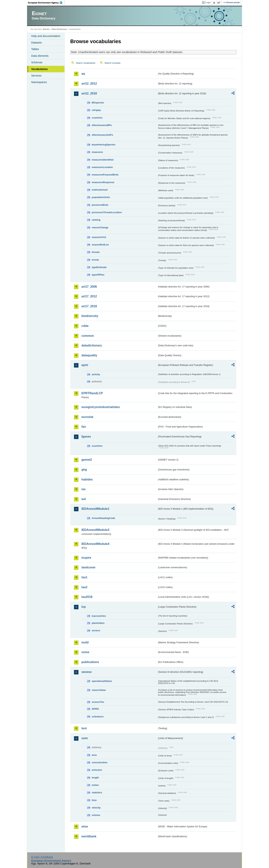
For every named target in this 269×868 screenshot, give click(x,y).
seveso (86, 672)
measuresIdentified (103, 160)
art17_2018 (89, 306)
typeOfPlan (98, 275)
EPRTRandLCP (92, 393)
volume (96, 815)
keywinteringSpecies (104, 145)
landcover (89, 567)
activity (96, 374)
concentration (100, 762)
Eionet (46, 29)
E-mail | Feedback (42, 857)
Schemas (37, 62)
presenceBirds (100, 205)
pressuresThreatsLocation (107, 212)
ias (84, 489)
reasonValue (99, 690)
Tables (35, 49)
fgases (86, 437)
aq (83, 74)
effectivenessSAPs (102, 135)
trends (95, 260)
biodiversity (90, 316)
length (95, 778)
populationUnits (101, 197)
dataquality (89, 355)
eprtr (85, 365)
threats (96, 252)
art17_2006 (89, 287)
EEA (47, 3)
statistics (97, 792)
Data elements (40, 56)
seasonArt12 (99, 237)
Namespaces (39, 82)
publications (90, 662)
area (94, 755)
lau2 (84, 587)
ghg (84, 470)
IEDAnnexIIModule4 (95, 544)
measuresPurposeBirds (105, 175)
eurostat (87, 417)
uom (85, 738)
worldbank (89, 836)
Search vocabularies (86, 63)
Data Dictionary (59, 29)
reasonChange (100, 227)
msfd (85, 642)
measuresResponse (103, 182)
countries (97, 118)
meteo (95, 785)
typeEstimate (99, 267)
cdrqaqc (96, 110)
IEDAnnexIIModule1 (95, 509)
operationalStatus (102, 681)
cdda (85, 326)
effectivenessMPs (102, 125)
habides (87, 479)
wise (85, 826)
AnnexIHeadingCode (103, 518)
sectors (96, 630)
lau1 (84, 577)
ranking (96, 220)
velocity (96, 808)
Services (36, 76)
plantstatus (98, 623)
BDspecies (98, 103)
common (88, 336)
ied (84, 499)
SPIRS (95, 709)
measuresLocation (102, 167)
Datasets (37, 43)
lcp (84, 607)
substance (98, 717)
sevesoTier (98, 702)
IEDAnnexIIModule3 (95, 530)
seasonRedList (100, 245)
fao (84, 427)
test (84, 728)
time (94, 800)
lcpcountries (99, 616)
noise (85, 652)
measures (97, 152)
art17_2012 (89, 296)
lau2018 (87, 597)
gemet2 (87, 460)
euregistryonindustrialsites (101, 407)
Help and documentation (46, 36)
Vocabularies (40, 69)
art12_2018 (89, 93)
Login (208, 2)
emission (97, 770)
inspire (86, 558)
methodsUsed (100, 190)
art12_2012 (89, 84)
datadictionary (92, 345)
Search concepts (112, 63)
